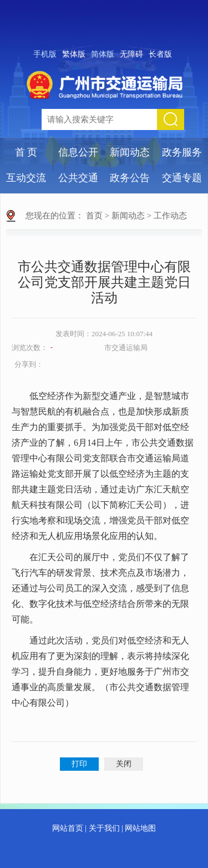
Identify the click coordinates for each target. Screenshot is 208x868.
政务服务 (182, 152)
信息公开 (78, 152)
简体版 (103, 54)
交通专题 (182, 178)
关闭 (124, 764)
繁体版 (74, 54)
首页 (94, 216)
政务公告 (130, 178)
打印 (79, 764)
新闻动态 (130, 152)
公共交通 (78, 178)
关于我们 (104, 828)
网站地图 (140, 828)
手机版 (45, 54)
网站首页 (68, 828)
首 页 (26, 152)
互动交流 (26, 178)
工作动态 (170, 216)
